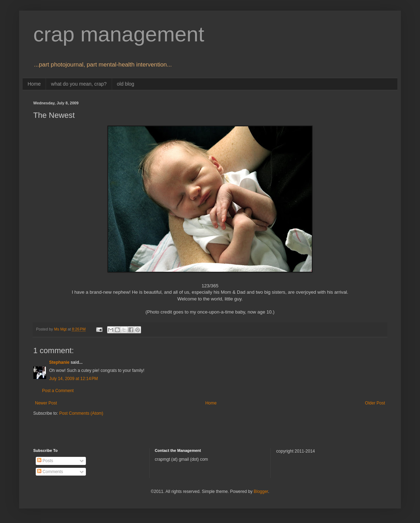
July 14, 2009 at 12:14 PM (74, 379)
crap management (119, 34)
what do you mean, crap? (79, 84)
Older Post (375, 403)
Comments (50, 472)
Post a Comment (58, 391)
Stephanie (59, 362)
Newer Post (46, 403)
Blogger (261, 492)
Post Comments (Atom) (81, 413)
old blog (126, 84)
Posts (45, 461)
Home (34, 84)
